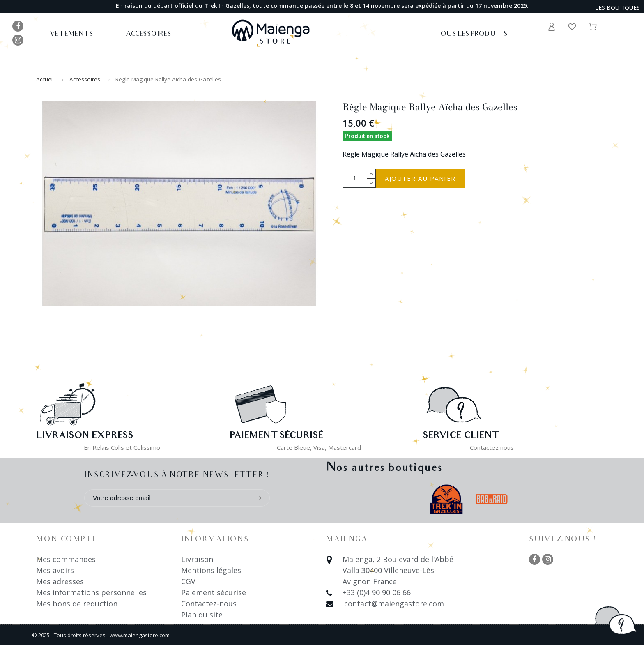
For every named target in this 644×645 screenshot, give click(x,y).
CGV (188, 581)
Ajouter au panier (420, 178)
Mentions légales (211, 570)
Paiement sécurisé (214, 592)
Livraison (197, 559)
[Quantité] (355, 178)
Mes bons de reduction (77, 604)
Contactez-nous (209, 604)
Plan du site (202, 615)
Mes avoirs (55, 570)
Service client (460, 436)
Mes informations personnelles (91, 592)
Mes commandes (66, 559)
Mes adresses (60, 581)
